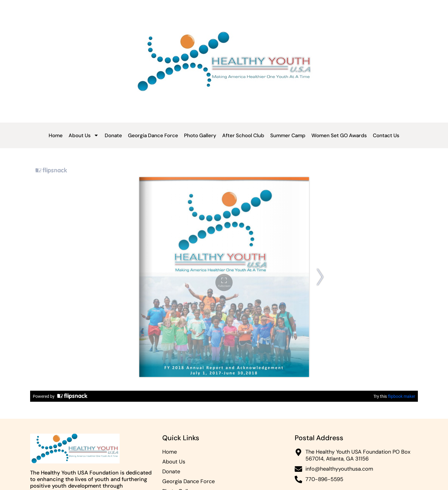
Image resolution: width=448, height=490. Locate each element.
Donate (113, 135)
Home (56, 135)
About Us (84, 135)
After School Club (243, 135)
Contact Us (386, 135)
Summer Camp (288, 135)
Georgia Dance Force (153, 135)
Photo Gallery (200, 135)
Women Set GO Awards (339, 135)
